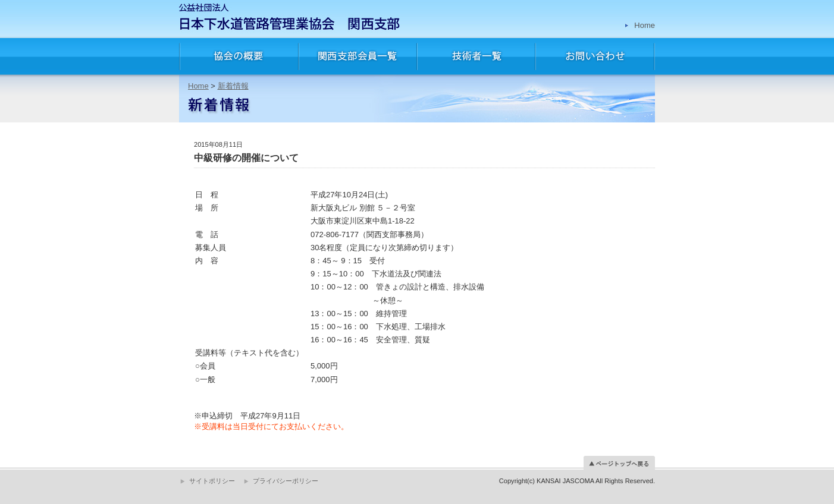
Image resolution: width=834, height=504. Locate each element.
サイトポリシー (212, 481)
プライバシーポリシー (286, 481)
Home (645, 25)
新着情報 (233, 86)
